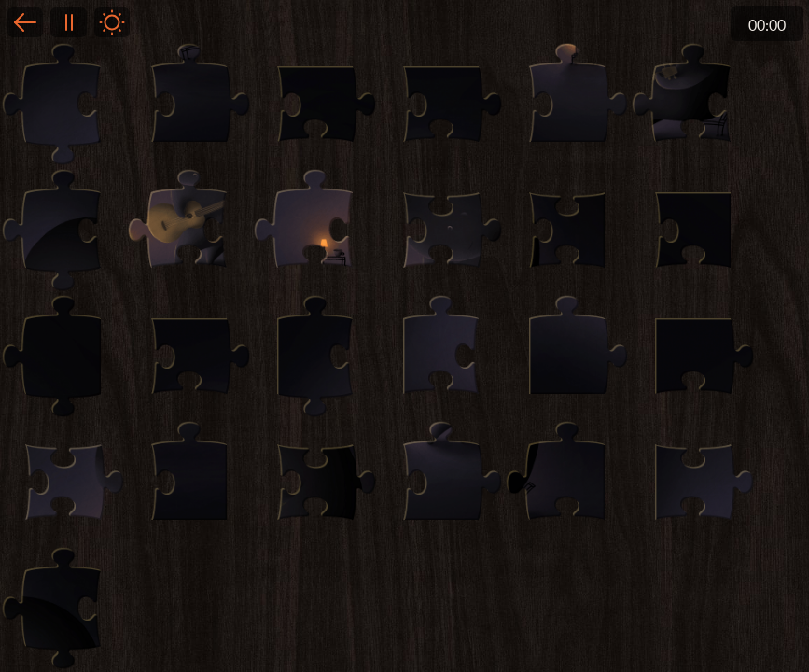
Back (25, 22)
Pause (68, 22)
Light (112, 22)
